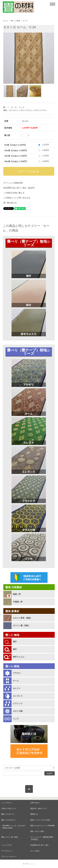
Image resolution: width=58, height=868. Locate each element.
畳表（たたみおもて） (9, 820)
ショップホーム (7, 803)
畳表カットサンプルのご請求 (40, 820)
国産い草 (17, 594)
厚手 (15, 649)
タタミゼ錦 (18, 711)
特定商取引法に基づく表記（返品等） (20, 188)
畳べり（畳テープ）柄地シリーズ (29, 352)
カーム (25, 21)
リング (16, 719)
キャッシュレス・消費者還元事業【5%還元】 (42, 838)
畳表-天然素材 (14, 587)
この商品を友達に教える (14, 193)
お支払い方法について (9, 808)
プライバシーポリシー (9, 857)
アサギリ (17, 673)
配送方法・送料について (39, 808)
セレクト (17, 688)
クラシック (18, 703)
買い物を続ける (10, 203)
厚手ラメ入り (19, 657)
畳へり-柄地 (15, 21)
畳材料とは (34, 814)
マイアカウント (7, 851)
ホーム (5, 21)
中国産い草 (18, 602)
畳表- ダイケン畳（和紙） (10, 837)
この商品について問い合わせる (17, 198)
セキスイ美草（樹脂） (23, 618)
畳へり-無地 (12, 635)
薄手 (15, 642)
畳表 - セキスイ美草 (37, 831)
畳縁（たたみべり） (8, 814)
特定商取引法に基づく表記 (39, 845)
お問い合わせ (35, 803)
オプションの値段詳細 (13, 183)
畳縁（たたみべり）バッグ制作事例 (42, 826)
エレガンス (18, 696)
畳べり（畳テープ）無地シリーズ (29, 243)
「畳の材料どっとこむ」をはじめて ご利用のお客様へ (13, 827)
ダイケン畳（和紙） (22, 626)
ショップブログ (7, 845)
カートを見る (35, 851)
